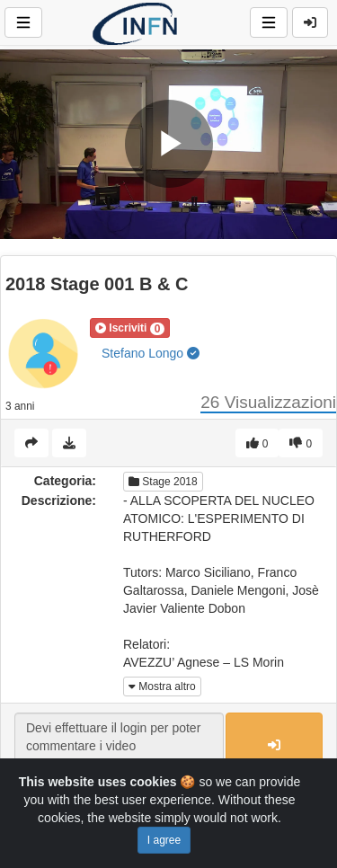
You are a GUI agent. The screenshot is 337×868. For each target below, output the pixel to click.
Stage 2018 (163, 482)
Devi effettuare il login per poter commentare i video (119, 746)
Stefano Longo (151, 353)
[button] (130, 328)
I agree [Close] (164, 840)
